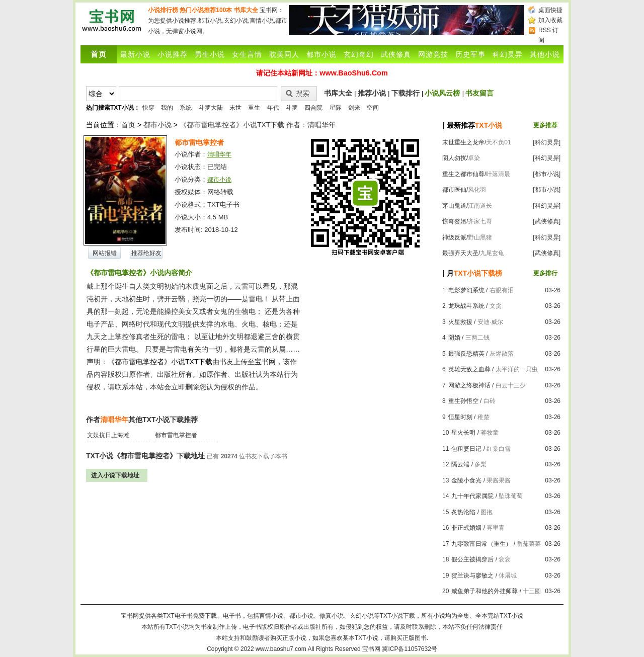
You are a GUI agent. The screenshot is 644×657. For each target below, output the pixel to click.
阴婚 (454, 338)
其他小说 (545, 54)
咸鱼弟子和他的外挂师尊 (485, 591)
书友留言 (479, 93)
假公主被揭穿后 (472, 559)
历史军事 (470, 54)
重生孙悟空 (463, 401)
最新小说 (135, 54)
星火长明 (463, 433)
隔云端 (460, 464)
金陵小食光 (466, 480)
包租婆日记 (466, 449)
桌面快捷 (550, 10)
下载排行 (406, 93)
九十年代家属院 (472, 496)
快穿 (148, 108)
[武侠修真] (547, 221)
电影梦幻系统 (466, 290)
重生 (254, 108)
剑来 (354, 108)
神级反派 (454, 237)
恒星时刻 (460, 417)
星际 (336, 108)
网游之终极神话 (469, 385)
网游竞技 (433, 54)
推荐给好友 (146, 253)
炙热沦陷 (463, 512)
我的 (167, 108)
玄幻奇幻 (359, 54)
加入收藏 (550, 20)
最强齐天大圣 (460, 253)
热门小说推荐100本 (206, 10)
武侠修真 (396, 54)
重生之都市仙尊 (463, 174)
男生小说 (210, 54)
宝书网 (371, 649)
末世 (235, 108)
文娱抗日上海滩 (108, 435)
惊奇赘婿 (454, 221)
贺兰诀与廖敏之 (472, 576)
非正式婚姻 (466, 528)
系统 (186, 108)
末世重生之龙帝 (463, 142)
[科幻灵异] (547, 142)
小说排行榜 (163, 10)
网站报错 (105, 253)
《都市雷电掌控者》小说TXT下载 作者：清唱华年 (258, 125)
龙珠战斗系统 (466, 306)
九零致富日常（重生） (481, 544)
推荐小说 (372, 93)
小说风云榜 (442, 93)
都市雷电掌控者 (176, 435)
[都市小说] (547, 174)
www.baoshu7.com (281, 649)
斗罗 (292, 108)
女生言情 (247, 54)
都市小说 (321, 54)
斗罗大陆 (211, 108)
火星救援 (460, 322)
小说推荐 (173, 54)
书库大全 (246, 10)
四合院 (313, 108)
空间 (373, 108)
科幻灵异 (508, 54)
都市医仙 (454, 190)
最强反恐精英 (466, 354)
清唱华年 (219, 154)
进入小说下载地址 (115, 475)
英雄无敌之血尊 (469, 369)
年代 (273, 108)
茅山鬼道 (454, 206)
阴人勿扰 (454, 158)
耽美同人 (284, 54)
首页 (128, 125)
